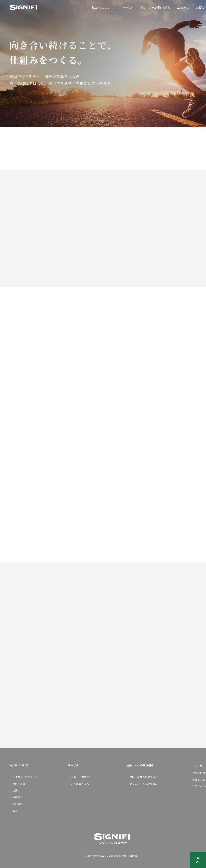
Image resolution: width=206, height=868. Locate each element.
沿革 (15, 811)
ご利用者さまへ (80, 784)
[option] (103, 63)
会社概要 (18, 804)
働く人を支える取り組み (143, 784)
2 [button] (103, 119)
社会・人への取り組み (155, 7)
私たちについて (103, 7)
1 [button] (99, 119)
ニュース (183, 7)
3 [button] (108, 119)
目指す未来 (19, 784)
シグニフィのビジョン (22, 777)
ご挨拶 (16, 790)
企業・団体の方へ (81, 777)
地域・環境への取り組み (143, 777)
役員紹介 (18, 797)
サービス (126, 7)
